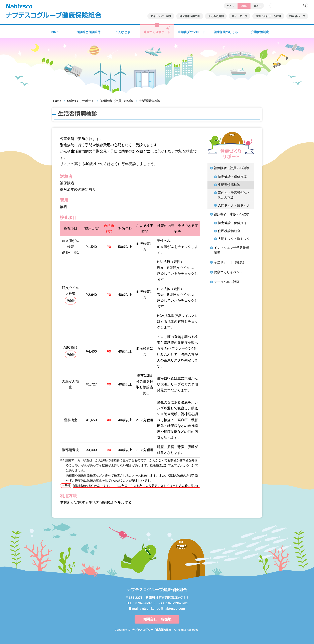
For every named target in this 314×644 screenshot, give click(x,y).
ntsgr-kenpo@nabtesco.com (163, 609)
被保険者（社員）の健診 (117, 101)
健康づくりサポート (81, 101)
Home (57, 101)
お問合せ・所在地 (157, 619)
